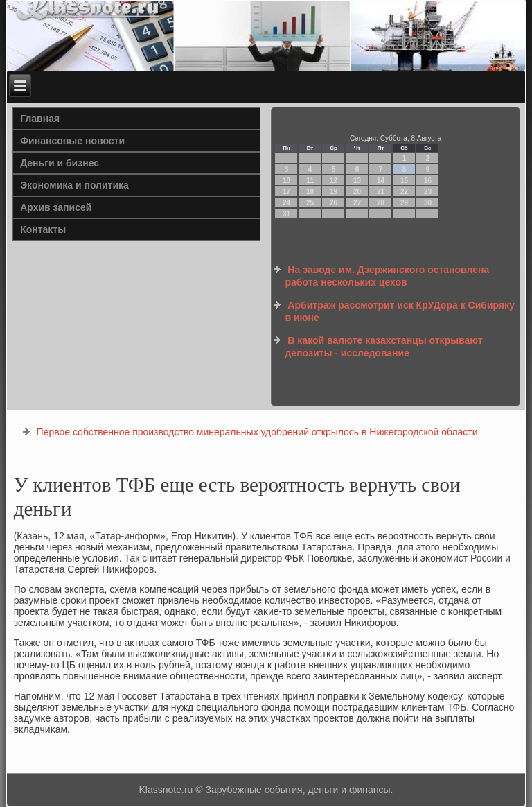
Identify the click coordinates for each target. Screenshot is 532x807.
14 (381, 181)
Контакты (43, 229)
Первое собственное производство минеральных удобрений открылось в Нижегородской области (257, 432)
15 (404, 181)
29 (404, 203)
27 (357, 203)
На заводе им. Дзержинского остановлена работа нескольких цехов (387, 276)
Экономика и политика (74, 185)
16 (428, 181)
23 (428, 192)
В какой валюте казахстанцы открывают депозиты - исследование (383, 347)
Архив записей (56, 207)
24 (286, 203)
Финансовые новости (72, 141)
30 (428, 203)
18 (310, 192)
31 (286, 214)
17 (286, 192)
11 (310, 181)
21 (381, 192)
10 (286, 181)
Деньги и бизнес (60, 163)
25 (310, 203)
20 (357, 192)
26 (334, 203)
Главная (40, 119)
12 (334, 181)
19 (334, 192)
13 (357, 181)
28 (381, 203)
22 (404, 192)
